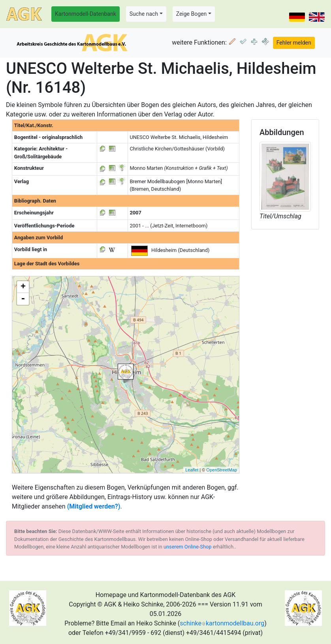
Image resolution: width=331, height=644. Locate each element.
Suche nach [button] (144, 14)
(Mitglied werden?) (94, 506)
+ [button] (23, 287)
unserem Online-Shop (188, 547)
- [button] (23, 299)
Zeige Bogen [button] (192, 14)
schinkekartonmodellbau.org (222, 623)
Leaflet (192, 470)
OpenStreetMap (222, 470)
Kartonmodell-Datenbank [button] (86, 14)
